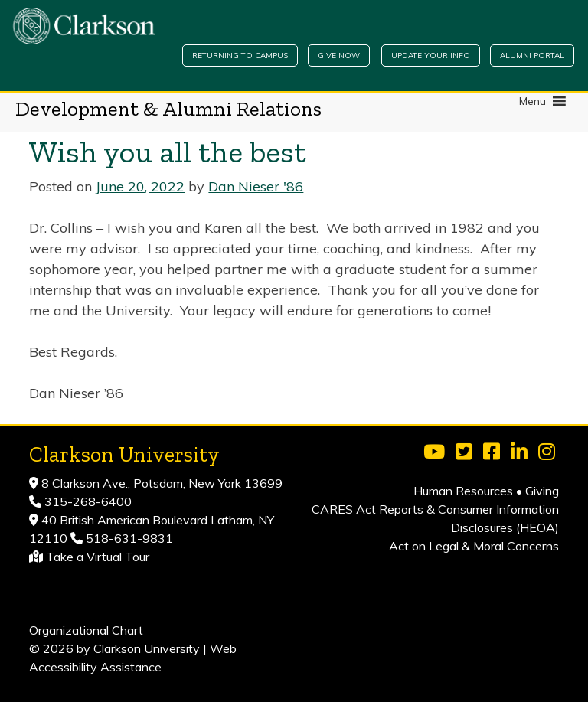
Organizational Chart (86, 630)
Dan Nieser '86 (256, 186)
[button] (532, 101)
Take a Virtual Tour (98, 557)
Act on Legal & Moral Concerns (474, 546)
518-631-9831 (128, 538)
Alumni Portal (532, 56)
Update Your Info (431, 56)
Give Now (339, 56)
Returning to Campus (240, 56)
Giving (542, 491)
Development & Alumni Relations (168, 109)
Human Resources (463, 491)
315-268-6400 (87, 501)
